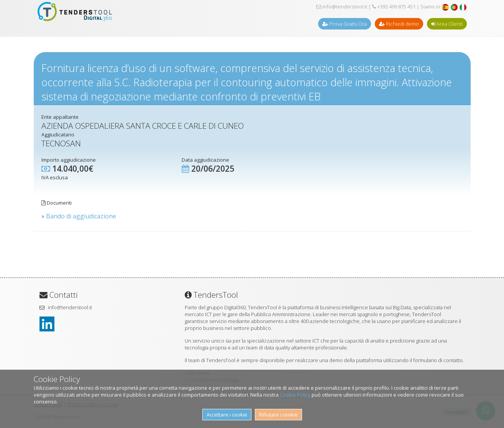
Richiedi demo (399, 24)
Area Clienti (447, 24)
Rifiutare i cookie (278, 415)
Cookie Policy (295, 395)
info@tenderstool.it (342, 7)
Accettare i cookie (227, 415)
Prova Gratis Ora (345, 24)
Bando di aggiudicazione (81, 216)
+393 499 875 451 (394, 7)
